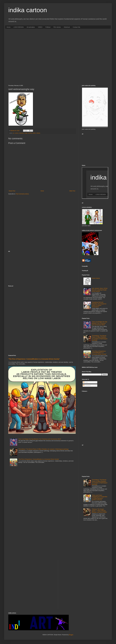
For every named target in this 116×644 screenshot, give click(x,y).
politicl (34, 133)
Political (48, 27)
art (14, 133)
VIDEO (40, 27)
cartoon (17, 133)
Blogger (71, 635)
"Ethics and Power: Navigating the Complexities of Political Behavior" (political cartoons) (100, 497)
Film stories (57, 27)
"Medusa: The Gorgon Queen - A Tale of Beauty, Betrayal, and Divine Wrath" (100, 511)
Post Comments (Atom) (22, 194)
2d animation (31, 27)
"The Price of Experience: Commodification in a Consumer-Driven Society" (34, 359)
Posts (85, 382)
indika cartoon (28, 10)
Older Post (72, 191)
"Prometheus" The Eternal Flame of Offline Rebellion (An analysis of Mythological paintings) (43, 449)
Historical (67, 27)
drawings (21, 133)
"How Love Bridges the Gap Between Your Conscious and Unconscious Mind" (40, 439)
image (26, 133)
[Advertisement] (25, 57)
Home (9, 27)
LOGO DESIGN (19, 27)
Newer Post (12, 191)
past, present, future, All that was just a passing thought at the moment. (100, 290)
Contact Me (77, 27)
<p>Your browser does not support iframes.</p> (95, 183)
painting (30, 133)
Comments (87, 385)
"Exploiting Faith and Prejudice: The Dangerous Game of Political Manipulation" (99, 304)
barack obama (96, 278)
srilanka (38, 133)
